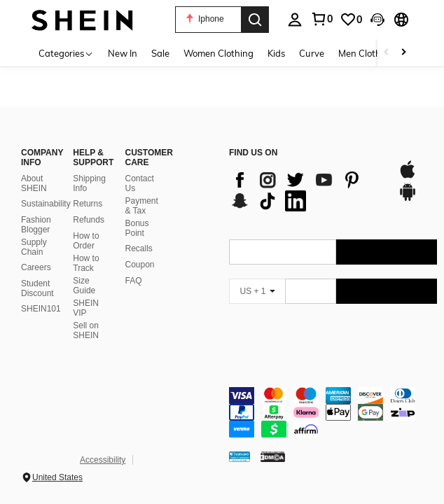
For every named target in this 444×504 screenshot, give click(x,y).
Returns (88, 204)
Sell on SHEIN (86, 330)
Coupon (140, 265)
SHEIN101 (41, 309)
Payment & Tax (142, 206)
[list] (306, 190)
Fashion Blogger (36, 225)
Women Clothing (218, 53)
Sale (160, 53)
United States (57, 477)
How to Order (86, 241)
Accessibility (103, 460)
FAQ (134, 281)
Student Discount (37, 288)
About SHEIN (34, 183)
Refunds (89, 220)
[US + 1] (257, 291)
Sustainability (46, 204)
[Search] (255, 20)
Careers (36, 267)
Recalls (139, 248)
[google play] (408, 199)
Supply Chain (34, 247)
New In (123, 53)
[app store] (408, 176)
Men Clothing (366, 53)
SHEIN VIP (86, 308)
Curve (312, 53)
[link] (351, 20)
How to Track (86, 263)
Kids (276, 53)
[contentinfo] (333, 412)
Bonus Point (137, 228)
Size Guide (84, 286)
